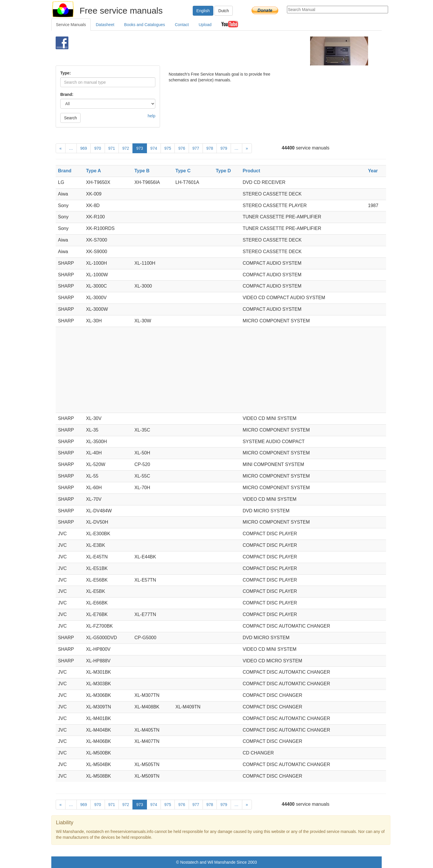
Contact (182, 25)
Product (251, 171)
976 (182, 148)
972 (126, 148)
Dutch (224, 11)
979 (224, 148)
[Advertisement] (207, 51)
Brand (65, 171)
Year (373, 171)
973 (140, 148)
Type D (223, 171)
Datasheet (105, 25)
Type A (94, 171)
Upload (205, 25)
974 (154, 148)
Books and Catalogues (144, 25)
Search (70, 118)
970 (98, 148)
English (203, 11)
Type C (183, 171)
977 (196, 148)
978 (210, 148)
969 (84, 148)
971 (112, 148)
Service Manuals (71, 25)
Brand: (67, 94)
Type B (142, 171)
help (152, 116)
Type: (66, 73)
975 (168, 148)
